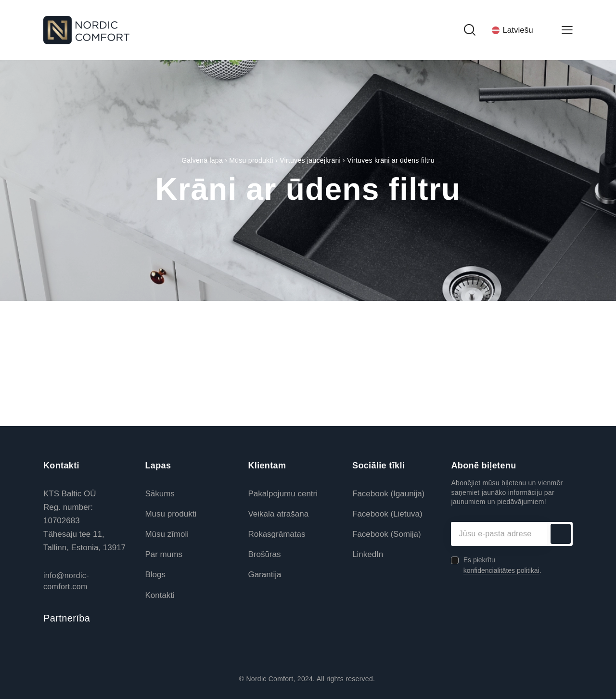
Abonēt (561, 534)
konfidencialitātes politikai (501, 571)
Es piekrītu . (502, 565)
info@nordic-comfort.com (66, 581)
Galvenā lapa (202, 160)
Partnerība (67, 618)
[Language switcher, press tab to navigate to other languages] (518, 30)
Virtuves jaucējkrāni (310, 160)
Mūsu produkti (251, 160)
